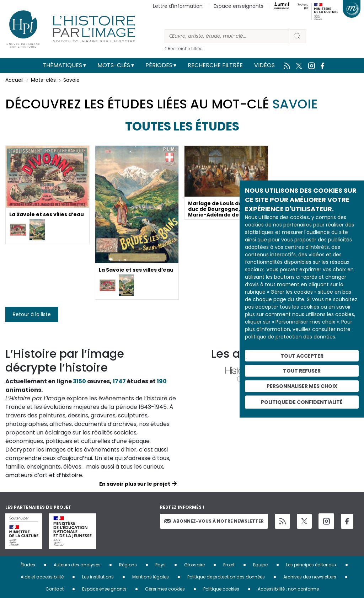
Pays (160, 565)
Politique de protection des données (226, 577)
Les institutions (98, 577)
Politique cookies (221, 589)
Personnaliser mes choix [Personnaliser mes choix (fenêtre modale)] (302, 386)
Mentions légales (151, 577)
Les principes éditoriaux (311, 565)
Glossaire (194, 565)
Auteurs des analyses (77, 565)
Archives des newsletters (310, 577)
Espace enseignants (239, 6)
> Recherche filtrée (184, 49)
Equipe (260, 565)
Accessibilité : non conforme (288, 589)
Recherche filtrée (215, 65)
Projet (229, 565)
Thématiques (62, 65)
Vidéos (264, 65)
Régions (128, 565)
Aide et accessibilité (42, 577)
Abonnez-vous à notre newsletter (214, 521)
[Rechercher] (226, 36)
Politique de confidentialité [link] (302, 402)
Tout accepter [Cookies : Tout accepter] (302, 356)
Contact (55, 589)
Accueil (14, 80)
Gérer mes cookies (165, 589)
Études (28, 565)
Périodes (159, 65)
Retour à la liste (32, 314)
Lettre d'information (178, 6)
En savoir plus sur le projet (135, 484)
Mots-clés (114, 65)
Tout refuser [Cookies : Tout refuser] (302, 371)
